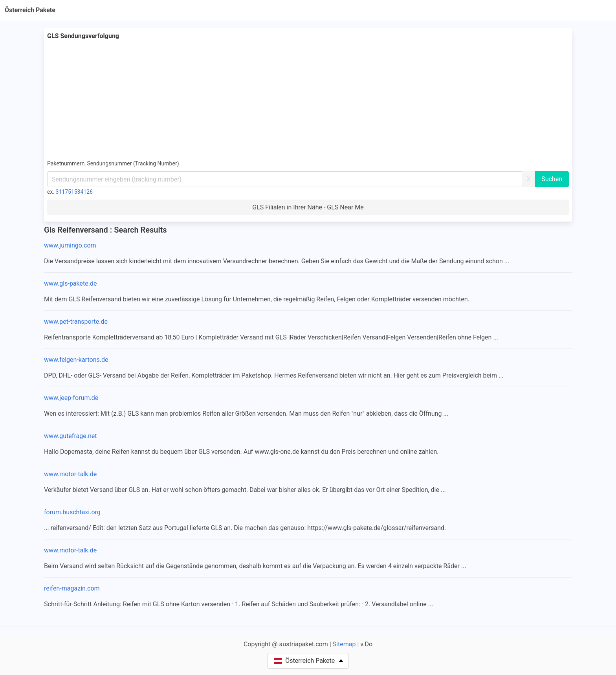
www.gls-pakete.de (70, 283)
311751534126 (74, 192)
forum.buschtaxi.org (72, 512)
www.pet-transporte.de (76, 322)
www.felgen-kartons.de (76, 360)
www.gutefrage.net (70, 436)
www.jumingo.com (70, 245)
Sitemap (344, 644)
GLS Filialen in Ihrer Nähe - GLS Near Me (308, 207)
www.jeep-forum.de (71, 398)
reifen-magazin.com (72, 588)
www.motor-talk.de (70, 474)
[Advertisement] (308, 100)
